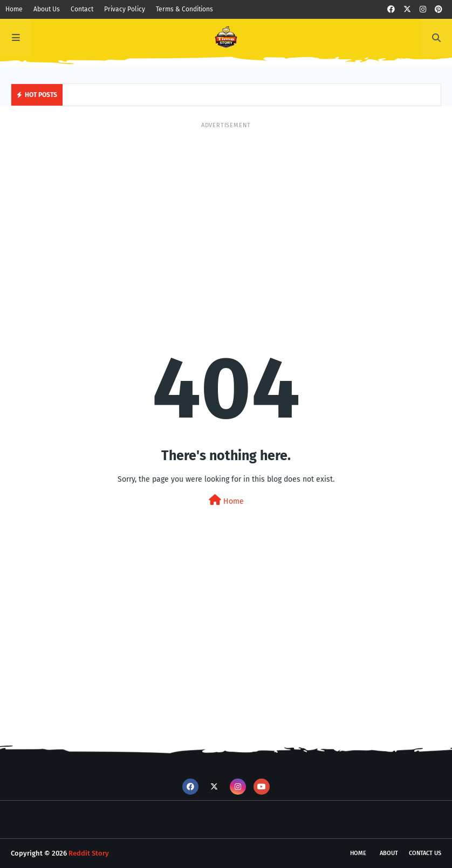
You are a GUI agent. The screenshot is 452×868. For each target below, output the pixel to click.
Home (14, 9)
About (389, 853)
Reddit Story (89, 853)
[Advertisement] (226, 205)
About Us (47, 9)
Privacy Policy (125, 9)
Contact (82, 9)
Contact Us (425, 853)
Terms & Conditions (184, 9)
